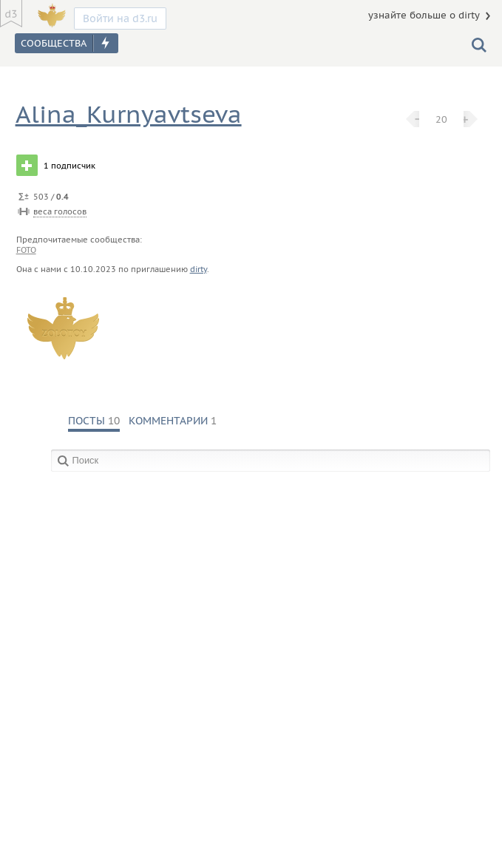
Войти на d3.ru (120, 18)
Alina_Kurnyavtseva (129, 114)
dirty (199, 269)
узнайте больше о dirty (424, 15)
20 (441, 119)
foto (26, 250)
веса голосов (60, 211)
